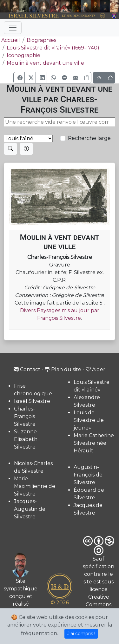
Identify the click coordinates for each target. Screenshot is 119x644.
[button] (19, 78)
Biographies (41, 40)
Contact (27, 369)
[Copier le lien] (86, 78)
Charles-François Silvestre (25, 416)
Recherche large (89, 138)
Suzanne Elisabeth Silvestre (26, 439)
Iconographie (23, 55)
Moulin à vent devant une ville (45, 63)
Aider (96, 369)
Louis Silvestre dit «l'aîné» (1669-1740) (53, 48)
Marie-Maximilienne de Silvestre (35, 486)
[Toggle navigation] (13, 28)
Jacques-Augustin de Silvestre (30, 509)
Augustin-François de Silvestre (88, 475)
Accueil (10, 40)
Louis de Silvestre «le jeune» (89, 420)
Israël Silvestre (32, 401)
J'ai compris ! (81, 634)
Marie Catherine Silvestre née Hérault (94, 443)
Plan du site (63, 369)
